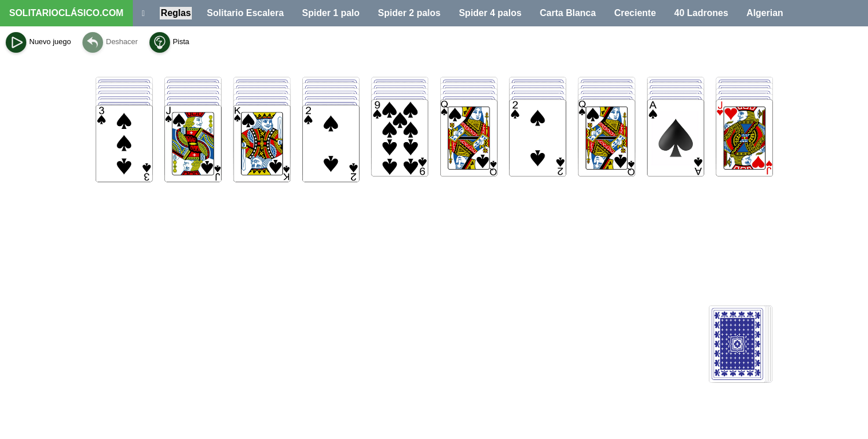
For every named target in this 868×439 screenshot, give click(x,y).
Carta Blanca (568, 13)
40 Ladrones (701, 13)
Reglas (176, 13)
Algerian (765, 13)
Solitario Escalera (245, 13)
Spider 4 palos (490, 13)
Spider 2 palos (409, 13)
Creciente (635, 13)
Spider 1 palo (331, 13)
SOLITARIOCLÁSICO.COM (66, 13)
